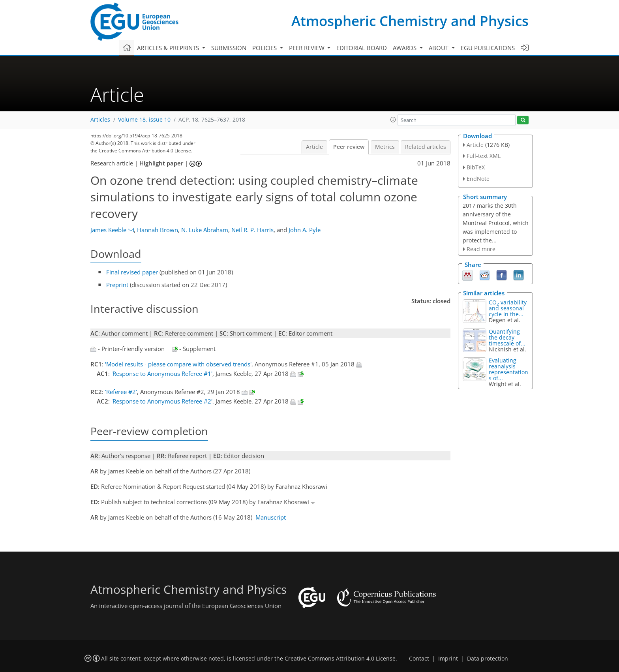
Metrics (385, 147)
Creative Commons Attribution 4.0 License (340, 659)
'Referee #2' (121, 392)
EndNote (478, 179)
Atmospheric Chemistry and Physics (410, 21)
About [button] (439, 48)
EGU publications (488, 48)
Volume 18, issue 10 (144, 120)
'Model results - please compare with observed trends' (178, 364)
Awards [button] (405, 48)
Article (314, 147)
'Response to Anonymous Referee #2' (162, 401)
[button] (393, 120)
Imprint (448, 659)
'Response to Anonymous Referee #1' (162, 374)
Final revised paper (132, 272)
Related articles (426, 147)
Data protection (488, 659)
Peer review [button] (308, 48)
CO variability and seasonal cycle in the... (508, 308)
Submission (229, 48)
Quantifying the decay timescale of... (507, 337)
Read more (481, 249)
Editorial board (362, 48)
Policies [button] (265, 48)
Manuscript (271, 517)
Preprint (117, 285)
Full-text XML (484, 156)
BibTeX (476, 167)
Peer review (349, 147)
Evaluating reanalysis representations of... (508, 369)
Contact (419, 659)
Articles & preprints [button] (169, 48)
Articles (100, 120)
